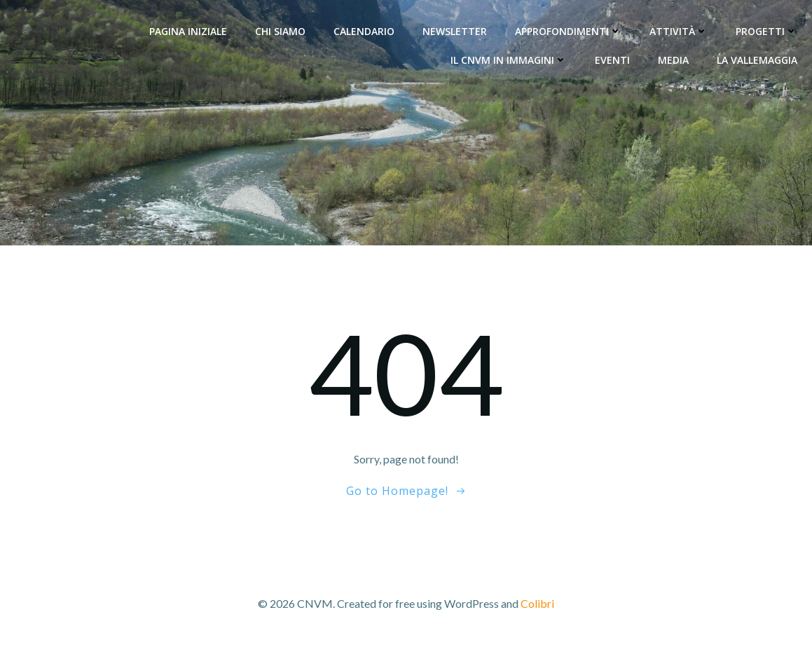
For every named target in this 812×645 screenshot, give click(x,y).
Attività (679, 30)
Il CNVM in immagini (509, 59)
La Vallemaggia (758, 59)
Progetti (767, 30)
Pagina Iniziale (189, 30)
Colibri (537, 603)
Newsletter (455, 30)
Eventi (613, 59)
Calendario (365, 30)
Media (674, 59)
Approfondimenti (569, 30)
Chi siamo (281, 30)
